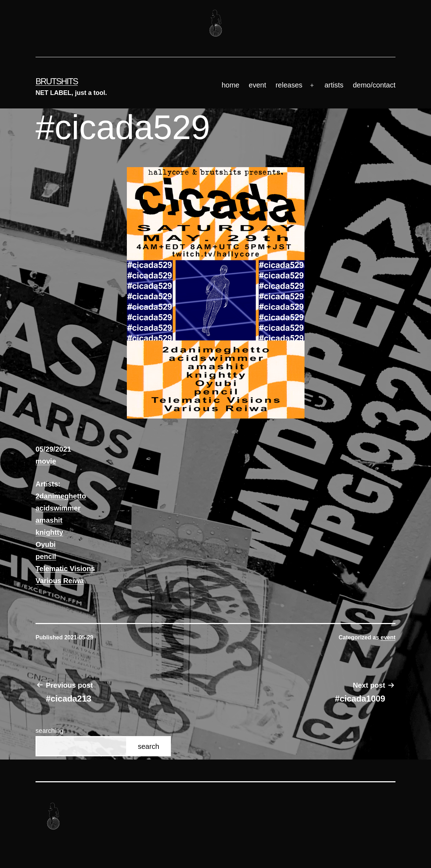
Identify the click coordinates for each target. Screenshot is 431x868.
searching (49, 731)
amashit (49, 520)
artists (334, 85)
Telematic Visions (65, 569)
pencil (46, 557)
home (231, 85)
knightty (49, 532)
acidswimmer (58, 508)
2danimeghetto (61, 496)
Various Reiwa (60, 581)
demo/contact (374, 85)
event (257, 85)
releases (289, 85)
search (149, 746)
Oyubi (46, 544)
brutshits (57, 81)
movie (46, 461)
